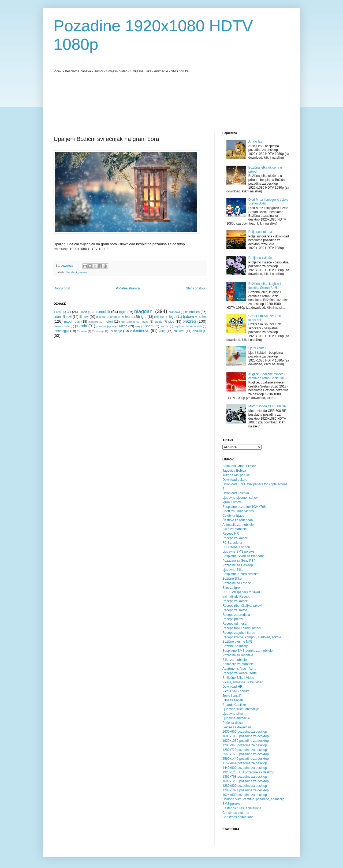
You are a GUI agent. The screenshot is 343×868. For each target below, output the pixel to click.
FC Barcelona (232, 543)
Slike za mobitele (235, 529)
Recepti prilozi (232, 619)
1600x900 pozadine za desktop (245, 732)
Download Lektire (235, 480)
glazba (100, 317)
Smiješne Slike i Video (238, 678)
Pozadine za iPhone (237, 583)
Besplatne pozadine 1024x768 (244, 507)
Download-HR (232, 687)
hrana (129, 317)
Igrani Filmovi (232, 502)
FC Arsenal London (236, 547)
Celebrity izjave (233, 516)
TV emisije (98, 331)
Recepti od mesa (234, 624)
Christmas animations (238, 817)
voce (162, 331)
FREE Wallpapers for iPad (241, 592)
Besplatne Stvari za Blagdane (243, 556)
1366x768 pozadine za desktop (245, 777)
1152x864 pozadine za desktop (245, 763)
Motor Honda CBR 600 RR (267, 406)
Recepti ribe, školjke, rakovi (242, 606)
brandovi (174, 312)
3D (69, 312)
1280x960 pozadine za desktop (245, 745)
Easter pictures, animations (242, 808)
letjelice (159, 317)
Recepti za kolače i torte (240, 673)
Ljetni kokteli (257, 348)
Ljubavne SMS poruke (238, 552)
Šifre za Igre (231, 588)
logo (172, 317)
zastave (179, 331)
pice (171, 322)
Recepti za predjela (236, 615)
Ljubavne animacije (236, 718)
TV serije (115, 331)
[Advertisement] (78, 102)
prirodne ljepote (105, 326)
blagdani (71, 272)
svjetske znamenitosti (188, 326)
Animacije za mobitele (238, 525)
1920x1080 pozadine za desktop (246, 741)
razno (123, 326)
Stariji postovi (195, 288)
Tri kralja (82, 331)
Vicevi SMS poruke (236, 691)
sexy (138, 326)
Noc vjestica (128, 322)
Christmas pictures (236, 813)
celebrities (192, 312)
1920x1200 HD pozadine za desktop (248, 772)
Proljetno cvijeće (260, 258)
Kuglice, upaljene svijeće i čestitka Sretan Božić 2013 (267, 376)
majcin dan (72, 322)
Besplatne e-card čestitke (241, 574)
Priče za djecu (232, 723)
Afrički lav (255, 141)
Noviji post (62, 288)
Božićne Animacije (235, 646)
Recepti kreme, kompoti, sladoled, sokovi (252, 637)
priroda (81, 326)
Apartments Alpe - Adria (239, 669)
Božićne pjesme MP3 (238, 642)
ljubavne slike (195, 316)
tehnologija (61, 331)
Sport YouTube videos (238, 511)
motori (108, 322)
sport (149, 326)
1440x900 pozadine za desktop (245, 768)
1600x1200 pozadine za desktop (246, 781)
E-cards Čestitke (234, 705)
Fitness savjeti (233, 700)
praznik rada (62, 326)
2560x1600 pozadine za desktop (246, 754)
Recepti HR (231, 534)
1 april (58, 312)
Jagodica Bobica (234, 471)
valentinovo (140, 331)
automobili (101, 312)
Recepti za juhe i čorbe (239, 633)
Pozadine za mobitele (238, 655)
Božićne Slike (232, 579)
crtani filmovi (63, 317)
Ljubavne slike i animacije (241, 709)
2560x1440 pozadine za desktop (246, 759)
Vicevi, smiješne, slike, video (243, 682)
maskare (93, 322)
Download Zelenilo (236, 493)
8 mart (83, 312)
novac (145, 322)
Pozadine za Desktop (238, 565)
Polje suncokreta (260, 232)
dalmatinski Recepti (236, 597)
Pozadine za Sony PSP (239, 561)
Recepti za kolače (235, 538)
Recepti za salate (235, 610)
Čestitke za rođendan (238, 520)
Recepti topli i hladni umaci (242, 628)
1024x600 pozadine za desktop (245, 795)
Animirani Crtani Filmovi (239, 466)
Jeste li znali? (232, 696)
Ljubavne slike (233, 714)
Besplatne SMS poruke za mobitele (247, 651)
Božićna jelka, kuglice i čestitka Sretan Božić (265, 286)
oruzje (158, 322)
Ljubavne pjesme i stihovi (240, 498)
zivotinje (199, 331)
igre (144, 317)
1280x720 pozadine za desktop (245, 750)
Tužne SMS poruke (236, 475)
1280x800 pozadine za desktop (245, 786)
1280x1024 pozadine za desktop (246, 790)
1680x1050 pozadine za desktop (246, 736)
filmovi (84, 317)
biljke (123, 312)
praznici (83, 272)
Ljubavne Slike (233, 570)
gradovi (115, 317)
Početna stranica (128, 288)
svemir (165, 326)
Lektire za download (237, 727)
